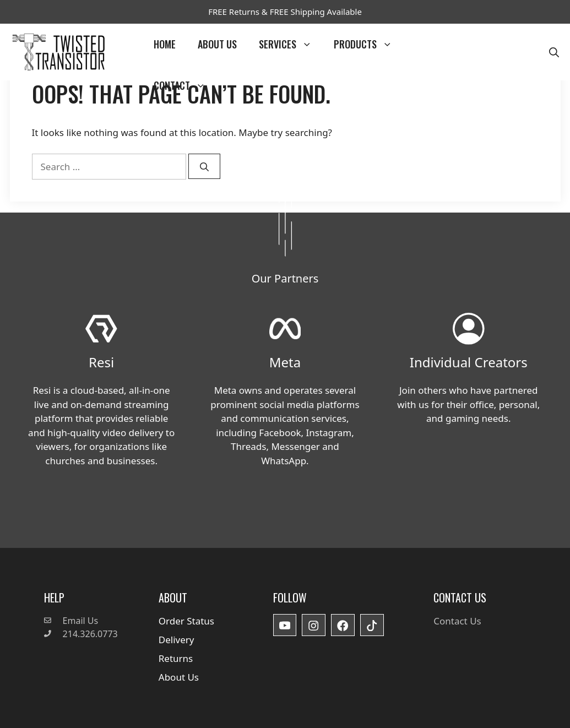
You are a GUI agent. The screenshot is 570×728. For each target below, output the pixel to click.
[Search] (204, 166)
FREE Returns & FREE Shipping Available (285, 12)
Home (165, 44)
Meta (285, 362)
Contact (185, 86)
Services (291, 44)
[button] (554, 52)
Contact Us (457, 621)
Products (368, 44)
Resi (101, 362)
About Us (217, 44)
